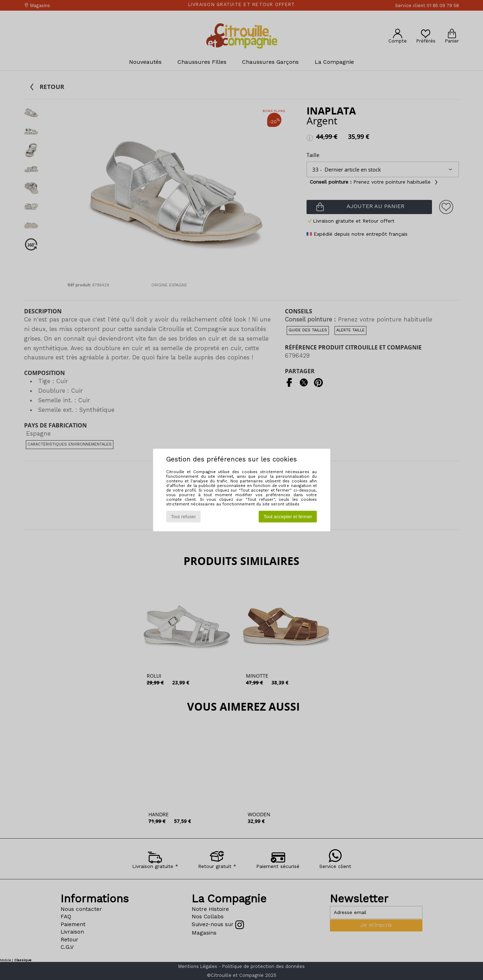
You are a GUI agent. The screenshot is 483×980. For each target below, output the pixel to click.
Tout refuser (183, 517)
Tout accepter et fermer (288, 517)
